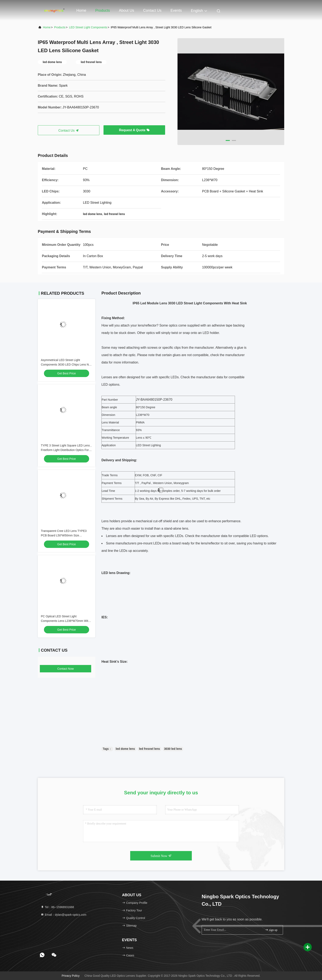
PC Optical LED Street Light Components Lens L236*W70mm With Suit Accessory (65, 621)
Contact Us (152, 10)
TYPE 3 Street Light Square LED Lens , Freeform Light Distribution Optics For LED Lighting (66, 450)
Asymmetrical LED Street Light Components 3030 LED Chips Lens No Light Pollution (66, 365)
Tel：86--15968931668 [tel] (57, 907)
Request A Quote (134, 130)
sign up (271, 930)
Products (103, 10)
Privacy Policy (71, 976)
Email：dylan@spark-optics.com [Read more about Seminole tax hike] (63, 915)
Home (81, 10)
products (60, 27)
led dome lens (125, 749)
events (176, 10)
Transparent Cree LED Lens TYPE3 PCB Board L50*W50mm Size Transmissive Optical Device (64, 535)
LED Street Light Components (88, 27)
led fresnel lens (149, 749)
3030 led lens (173, 749)
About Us (126, 10)
